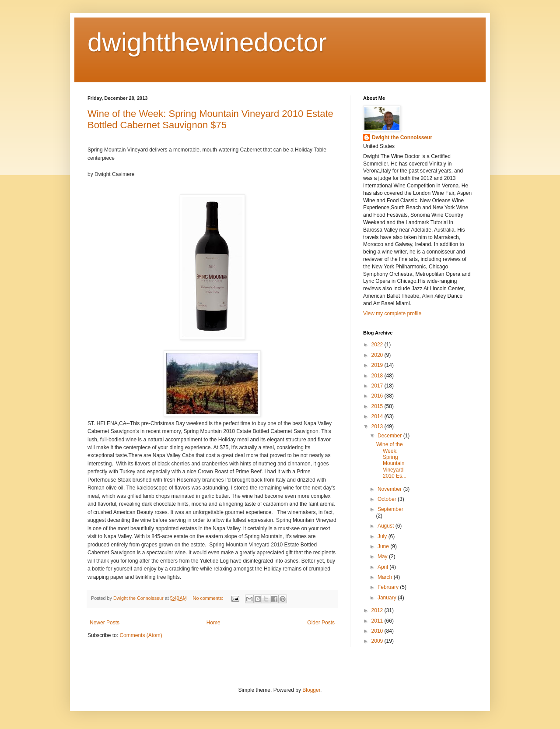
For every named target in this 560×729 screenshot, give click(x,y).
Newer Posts (105, 623)
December (390, 436)
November (390, 489)
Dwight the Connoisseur (402, 137)
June (384, 546)
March (386, 577)
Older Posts (321, 623)
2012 (378, 610)
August (387, 526)
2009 (378, 641)
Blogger (311, 690)
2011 (378, 621)
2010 (378, 631)
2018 (378, 376)
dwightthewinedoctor (207, 42)
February (389, 587)
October (388, 499)
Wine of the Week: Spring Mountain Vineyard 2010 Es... (391, 460)
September (390, 509)
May (383, 556)
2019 (378, 365)
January (388, 598)
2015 (378, 406)
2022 (378, 345)
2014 (378, 416)
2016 (378, 396)
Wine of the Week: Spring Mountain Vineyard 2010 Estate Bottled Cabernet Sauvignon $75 (210, 119)
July (383, 536)
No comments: (209, 598)
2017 (378, 386)
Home (213, 623)
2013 (378, 426)
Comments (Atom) (141, 635)
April (383, 567)
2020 (378, 355)
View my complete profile (392, 313)
